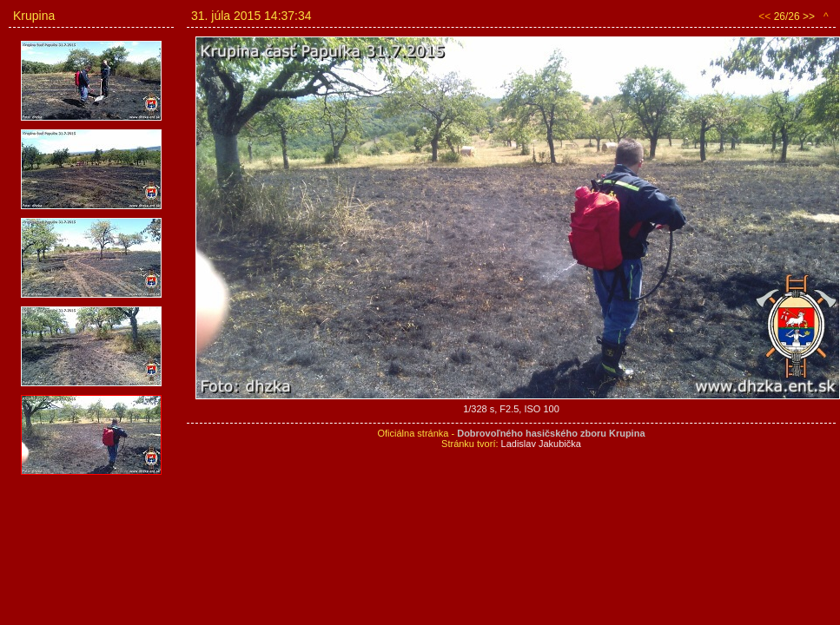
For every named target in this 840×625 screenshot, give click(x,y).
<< (764, 16)
